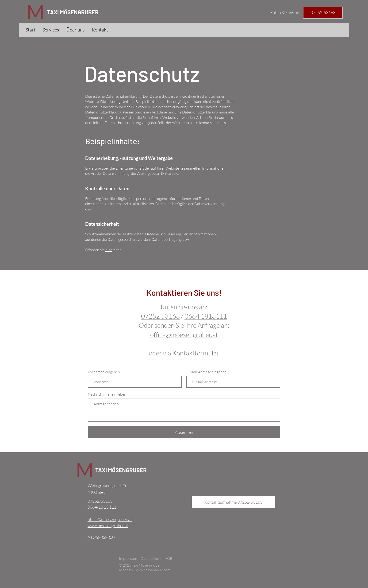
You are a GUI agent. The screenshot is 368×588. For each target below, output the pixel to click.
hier (109, 250)
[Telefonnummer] (323, 13)
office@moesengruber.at (110, 519)
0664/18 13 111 (102, 507)
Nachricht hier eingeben (107, 394)
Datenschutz (151, 558)
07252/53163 (100, 501)
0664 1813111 (206, 316)
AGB (169, 558)
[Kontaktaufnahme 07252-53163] (233, 502)
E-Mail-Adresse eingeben (206, 372)
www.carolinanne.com (153, 570)
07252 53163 (160, 316)
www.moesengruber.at (108, 526)
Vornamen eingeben (104, 372)
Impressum (128, 558)
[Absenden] (184, 432)
